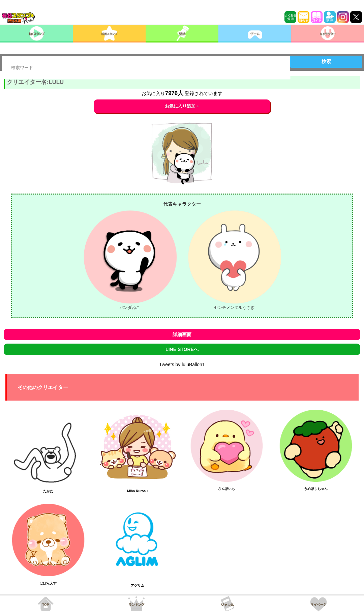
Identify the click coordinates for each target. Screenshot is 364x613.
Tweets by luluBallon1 (182, 364)
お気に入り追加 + (182, 106)
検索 (326, 61)
